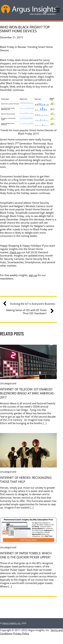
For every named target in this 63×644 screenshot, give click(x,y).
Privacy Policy (21, 633)
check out (15, 252)
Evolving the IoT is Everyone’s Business (30, 304)
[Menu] (57, 10)
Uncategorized (8, 383)
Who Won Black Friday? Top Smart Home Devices (25, 29)
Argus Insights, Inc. (12, 623)
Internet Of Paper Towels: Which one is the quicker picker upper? (26, 555)
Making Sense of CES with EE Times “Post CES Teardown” (29, 312)
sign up (33, 275)
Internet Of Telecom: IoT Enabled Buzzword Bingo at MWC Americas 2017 (27, 393)
